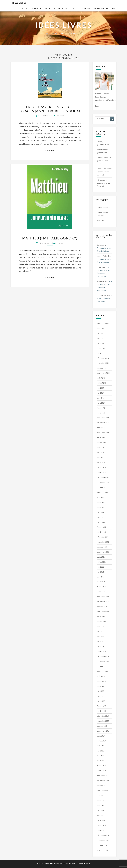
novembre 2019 (103, 661)
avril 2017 (101, 815)
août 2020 (101, 617)
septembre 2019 (103, 671)
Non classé (101, 221)
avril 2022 (101, 517)
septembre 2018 (103, 731)
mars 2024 (101, 403)
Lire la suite (50, 150)
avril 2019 (101, 696)
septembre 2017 (103, 791)
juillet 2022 (101, 502)
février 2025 (102, 348)
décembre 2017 (103, 776)
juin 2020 (100, 627)
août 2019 (101, 676)
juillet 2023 (101, 443)
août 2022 (101, 497)
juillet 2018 (101, 741)
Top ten (75, 8)
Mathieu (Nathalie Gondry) (50, 238)
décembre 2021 (103, 537)
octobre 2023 (102, 428)
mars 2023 (101, 463)
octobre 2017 (102, 786)
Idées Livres (19, 3)
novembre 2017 (103, 781)
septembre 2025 (103, 323)
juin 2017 (100, 805)
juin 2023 (100, 448)
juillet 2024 (101, 383)
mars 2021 (101, 582)
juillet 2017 (101, 801)
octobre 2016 (102, 845)
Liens (113, 8)
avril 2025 (101, 338)
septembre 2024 (103, 373)
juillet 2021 (101, 562)
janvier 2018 (102, 771)
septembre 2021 (103, 552)
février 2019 (102, 706)
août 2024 (101, 378)
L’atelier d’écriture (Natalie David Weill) (104, 161)
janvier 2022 (102, 532)
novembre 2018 (103, 721)
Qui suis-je (85, 8)
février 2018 (102, 766)
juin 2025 (100, 328)
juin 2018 (100, 746)
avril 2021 (101, 577)
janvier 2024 (102, 413)
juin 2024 (100, 388)
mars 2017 (101, 820)
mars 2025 (101, 343)
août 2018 (101, 736)
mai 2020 (100, 631)
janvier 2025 (102, 353)
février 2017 (102, 825)
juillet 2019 (101, 681)
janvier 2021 (102, 592)
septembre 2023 (103, 433)
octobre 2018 (102, 726)
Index (46, 8)
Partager (99, 106)
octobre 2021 (102, 547)
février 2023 (102, 467)
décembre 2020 (103, 597)
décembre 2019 (103, 656)
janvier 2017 (102, 830)
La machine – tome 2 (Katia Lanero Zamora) (104, 172)
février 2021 (102, 587)
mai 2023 (100, 453)
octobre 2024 (102, 368)
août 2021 (101, 557)
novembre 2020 (103, 602)
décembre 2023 (103, 418)
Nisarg (87, 863)
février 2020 (102, 646)
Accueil (25, 8)
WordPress (71, 863)
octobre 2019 (102, 666)
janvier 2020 (102, 651)
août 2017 (101, 795)
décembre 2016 (103, 835)
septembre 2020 (103, 612)
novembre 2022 (103, 482)
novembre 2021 (103, 542)
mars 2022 (101, 522)
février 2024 (102, 408)
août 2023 (101, 438)
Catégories (35, 8)
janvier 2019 (102, 711)
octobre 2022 (102, 487)
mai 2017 (100, 810)
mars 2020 (101, 641)
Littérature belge (104, 208)
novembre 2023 (103, 423)
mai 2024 (100, 393)
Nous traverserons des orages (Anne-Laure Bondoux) (50, 109)
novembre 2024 (103, 363)
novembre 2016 (103, 840)
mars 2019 (101, 701)
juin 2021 (100, 567)
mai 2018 (100, 751)
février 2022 (102, 527)
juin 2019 (100, 686)
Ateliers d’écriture (101, 8)
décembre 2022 (103, 477)
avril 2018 (101, 756)
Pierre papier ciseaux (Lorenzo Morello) (104, 183)
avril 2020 (101, 636)
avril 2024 (101, 398)
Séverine (60, 116)
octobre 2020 (102, 607)
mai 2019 (100, 691)
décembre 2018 (103, 716)
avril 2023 (101, 458)
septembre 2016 (103, 850)
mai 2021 (100, 572)
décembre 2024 (103, 358)
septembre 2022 (103, 492)
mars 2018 (101, 761)
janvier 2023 (102, 472)
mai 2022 (100, 512)
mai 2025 (100, 333)
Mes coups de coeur (61, 8)
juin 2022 (100, 507)
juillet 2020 (101, 622)
